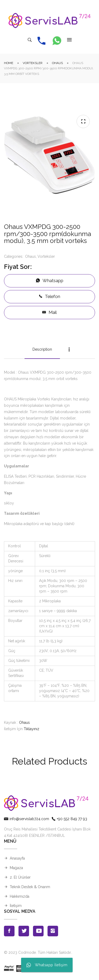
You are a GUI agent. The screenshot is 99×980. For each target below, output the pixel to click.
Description (42, 349)
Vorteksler (33, 63)
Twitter (24, 931)
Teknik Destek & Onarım (30, 887)
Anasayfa (17, 858)
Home (9, 63)
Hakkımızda (20, 896)
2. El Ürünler (20, 877)
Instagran (53, 931)
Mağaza (16, 868)
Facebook (9, 931)
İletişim (16, 906)
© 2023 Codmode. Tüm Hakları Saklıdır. (38, 952)
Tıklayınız (32, 729)
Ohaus (57, 63)
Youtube (38, 931)
